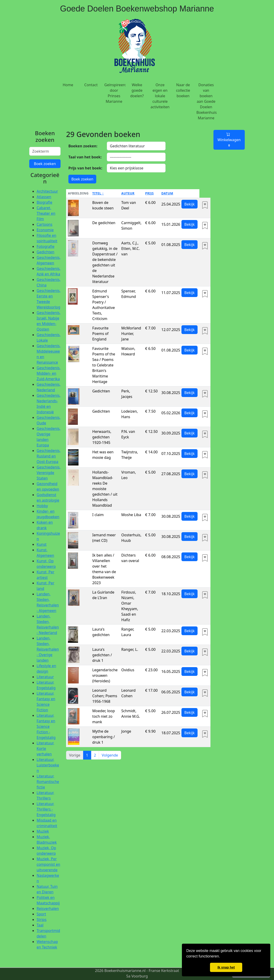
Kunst (42, 544)
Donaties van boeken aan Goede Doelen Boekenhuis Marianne (207, 101)
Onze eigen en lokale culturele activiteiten (160, 96)
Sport (41, 914)
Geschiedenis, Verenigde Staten (49, 473)
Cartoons (44, 224)
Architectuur (47, 191)
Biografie (44, 202)
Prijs (150, 193)
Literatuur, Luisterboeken (48, 765)
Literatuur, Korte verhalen (45, 749)
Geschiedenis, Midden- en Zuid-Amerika (49, 373)
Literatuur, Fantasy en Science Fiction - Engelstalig (46, 726)
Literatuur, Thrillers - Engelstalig (46, 809)
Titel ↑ (98, 193)
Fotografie (45, 246)
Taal (40, 925)
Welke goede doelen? (137, 90)
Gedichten (45, 252)
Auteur (128, 193)
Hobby (42, 506)
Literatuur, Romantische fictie (48, 782)
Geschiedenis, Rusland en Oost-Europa (49, 456)
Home (68, 85)
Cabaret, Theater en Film (46, 213)
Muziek (43, 831)
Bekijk (190, 204)
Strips (42, 920)
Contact (91, 85)
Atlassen (44, 197)
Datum (167, 193)
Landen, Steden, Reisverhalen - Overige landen (48, 649)
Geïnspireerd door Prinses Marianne (115, 93)
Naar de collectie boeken (183, 90)
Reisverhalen (48, 909)
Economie (45, 230)
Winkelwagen (229, 140)
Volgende (110, 755)
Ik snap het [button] (226, 967)
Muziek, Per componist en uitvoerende (48, 864)
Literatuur (45, 677)
